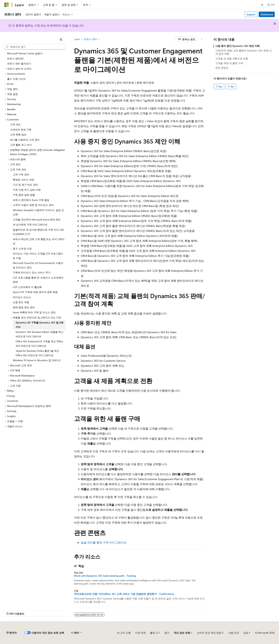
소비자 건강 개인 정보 (209, 633)
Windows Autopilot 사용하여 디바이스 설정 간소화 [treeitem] (38, 212)
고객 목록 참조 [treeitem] (18, 135)
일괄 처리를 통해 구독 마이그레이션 (104, 542)
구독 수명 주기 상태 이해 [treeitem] (27, 190)
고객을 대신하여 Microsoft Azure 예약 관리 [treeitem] (37, 220)
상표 (246, 633)
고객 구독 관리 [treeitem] (21, 174)
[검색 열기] (262, 5)
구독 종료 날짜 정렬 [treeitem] (24, 195)
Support (251, 14)
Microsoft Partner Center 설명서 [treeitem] (25, 53)
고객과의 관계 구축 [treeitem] (21, 130)
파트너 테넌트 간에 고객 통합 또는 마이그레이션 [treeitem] (39, 241)
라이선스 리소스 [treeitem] (22, 297)
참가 (167, 633)
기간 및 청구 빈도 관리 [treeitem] (25, 185)
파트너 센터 (90, 39)
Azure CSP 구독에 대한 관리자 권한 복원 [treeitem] (35, 292)
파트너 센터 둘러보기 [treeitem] (19, 63)
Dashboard (267, 14)
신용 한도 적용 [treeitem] (21, 302)
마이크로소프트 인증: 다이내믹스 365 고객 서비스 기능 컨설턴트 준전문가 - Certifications (124, 594)
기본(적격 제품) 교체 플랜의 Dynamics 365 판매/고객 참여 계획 (244, 52)
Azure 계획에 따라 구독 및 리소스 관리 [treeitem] (34, 312)
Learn (77, 39)
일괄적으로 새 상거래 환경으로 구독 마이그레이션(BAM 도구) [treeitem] (38, 232)
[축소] (61, 39)
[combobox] (35, 47)
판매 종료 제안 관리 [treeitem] (24, 307)
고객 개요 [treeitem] (15, 124)
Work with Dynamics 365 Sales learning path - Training (105, 576)
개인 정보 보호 (182, 633)
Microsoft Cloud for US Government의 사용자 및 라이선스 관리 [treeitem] (38, 265)
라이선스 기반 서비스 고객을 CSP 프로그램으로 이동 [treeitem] (38, 256)
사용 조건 (234, 633)
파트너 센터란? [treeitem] (15, 59)
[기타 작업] (202, 39)
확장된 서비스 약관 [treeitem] (23, 180)
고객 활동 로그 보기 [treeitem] (21, 145)
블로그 (154, 633)
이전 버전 (140, 633)
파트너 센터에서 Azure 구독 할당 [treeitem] (31, 200)
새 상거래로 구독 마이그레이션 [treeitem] (30, 224)
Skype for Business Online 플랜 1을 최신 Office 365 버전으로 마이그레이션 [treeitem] (37, 353)
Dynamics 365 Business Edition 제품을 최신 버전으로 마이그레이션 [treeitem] (40, 334)
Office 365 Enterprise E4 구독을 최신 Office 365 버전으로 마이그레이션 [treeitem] (39, 344)
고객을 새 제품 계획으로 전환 (232, 59)
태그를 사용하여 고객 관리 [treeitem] (25, 140)
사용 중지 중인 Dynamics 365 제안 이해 (237, 46)
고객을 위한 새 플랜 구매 (229, 63)
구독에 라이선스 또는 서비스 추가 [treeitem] (32, 272)
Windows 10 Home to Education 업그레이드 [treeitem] (37, 360)
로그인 (271, 5)
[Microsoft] (7, 5)
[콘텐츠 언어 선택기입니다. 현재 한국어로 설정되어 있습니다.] (12, 633)
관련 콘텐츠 (222, 68)
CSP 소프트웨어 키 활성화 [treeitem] (27, 287)
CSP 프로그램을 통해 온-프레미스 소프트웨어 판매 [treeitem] (38, 280)
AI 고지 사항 (124, 633)
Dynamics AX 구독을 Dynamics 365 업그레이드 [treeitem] (40, 325)
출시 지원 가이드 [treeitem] (17, 79)
